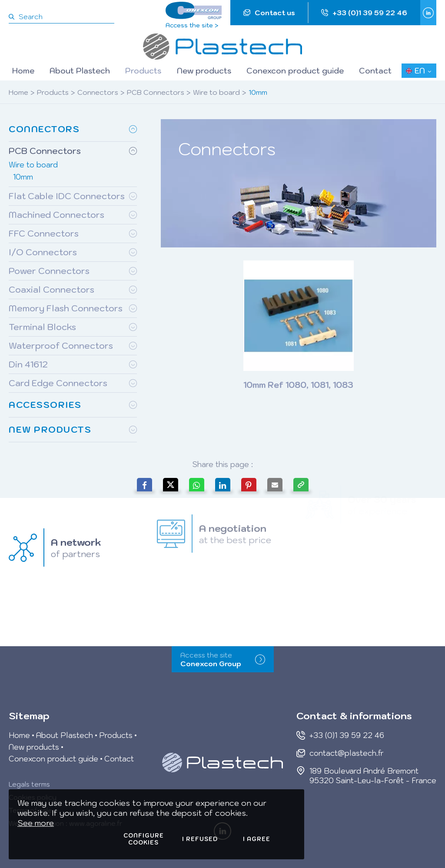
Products (53, 92)
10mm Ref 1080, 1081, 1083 (298, 385)
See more (36, 823)
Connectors (98, 92)
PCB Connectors (156, 92)
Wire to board (216, 92)
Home (18, 92)
